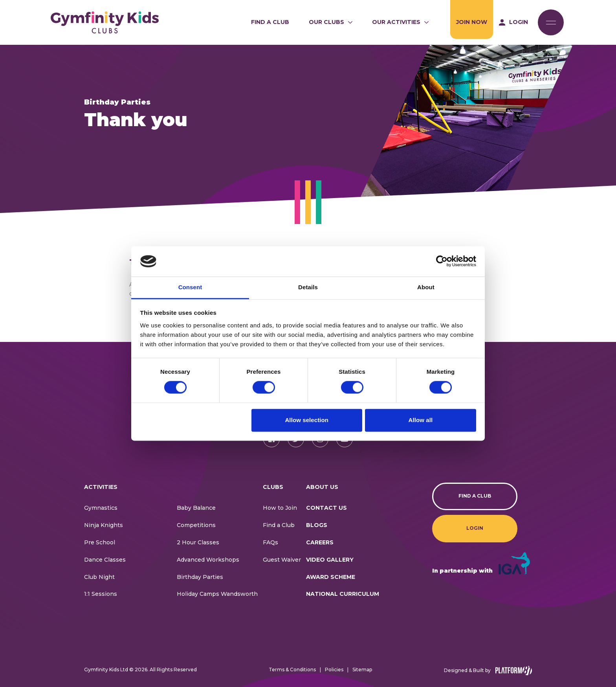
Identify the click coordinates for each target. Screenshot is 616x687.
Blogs (317, 525)
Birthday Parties (200, 577)
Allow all (421, 420)
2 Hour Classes (198, 542)
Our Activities (396, 22)
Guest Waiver (282, 560)
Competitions (196, 525)
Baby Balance (196, 508)
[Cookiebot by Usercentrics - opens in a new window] (442, 261)
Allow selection (307, 420)
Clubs (273, 487)
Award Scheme (331, 577)
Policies (334, 670)
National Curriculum (343, 594)
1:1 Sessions (101, 594)
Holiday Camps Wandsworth (217, 594)
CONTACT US (326, 508)
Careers (320, 542)
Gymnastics (101, 508)
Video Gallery (330, 560)
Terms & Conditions (292, 670)
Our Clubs (326, 22)
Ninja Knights (104, 525)
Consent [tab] (190, 287)
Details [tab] (308, 287)
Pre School (100, 542)
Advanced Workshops (208, 560)
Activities (101, 487)
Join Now (472, 22)
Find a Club (270, 22)
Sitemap (362, 670)
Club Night (99, 577)
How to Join (280, 508)
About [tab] (426, 287)
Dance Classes (105, 560)
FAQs (270, 542)
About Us (322, 487)
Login (475, 528)
